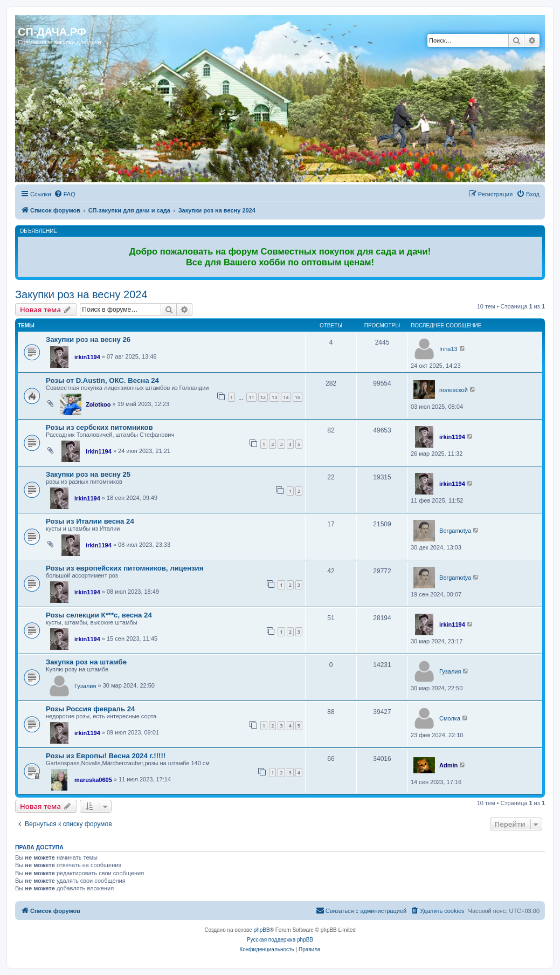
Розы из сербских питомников (99, 427)
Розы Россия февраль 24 (90, 709)
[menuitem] (65, 194)
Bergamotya (455, 531)
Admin (448, 765)
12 (263, 397)
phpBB (262, 930)
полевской (454, 390)
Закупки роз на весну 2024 (81, 294)
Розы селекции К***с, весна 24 (99, 615)
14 (286, 397)
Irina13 (448, 349)
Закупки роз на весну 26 (88, 339)
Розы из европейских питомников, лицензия (125, 568)
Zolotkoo (98, 404)
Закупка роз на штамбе (86, 662)
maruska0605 (93, 780)
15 (298, 397)
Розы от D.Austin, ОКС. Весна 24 (102, 380)
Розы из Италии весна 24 (90, 521)
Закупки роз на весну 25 (88, 474)
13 (274, 397)
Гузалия (85, 686)
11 (251, 397)
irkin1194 (87, 357)
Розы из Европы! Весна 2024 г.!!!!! (106, 756)
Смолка (450, 718)
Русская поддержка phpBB (280, 940)
